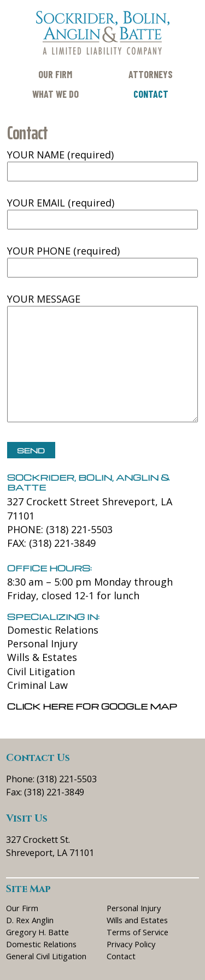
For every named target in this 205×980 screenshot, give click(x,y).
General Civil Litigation (46, 956)
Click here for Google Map (92, 707)
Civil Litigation (41, 671)
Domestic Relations (53, 630)
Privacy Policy (131, 944)
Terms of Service (137, 932)
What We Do (55, 94)
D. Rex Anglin (30, 920)
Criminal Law (37, 685)
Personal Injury (42, 644)
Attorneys (151, 74)
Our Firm (55, 74)
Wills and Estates (137, 920)
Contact (151, 94)
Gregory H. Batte (37, 932)
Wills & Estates (42, 657)
